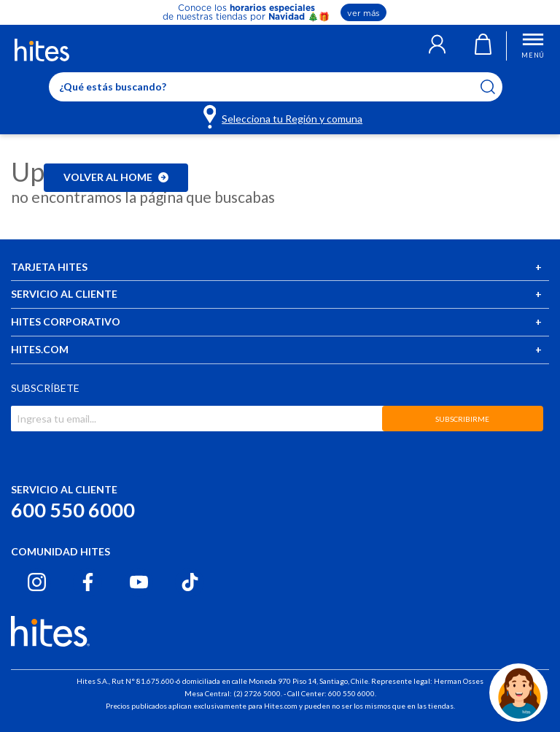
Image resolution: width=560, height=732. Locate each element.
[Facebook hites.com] (88, 582)
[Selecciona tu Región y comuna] (284, 116)
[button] (437, 46)
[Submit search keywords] (497, 87)
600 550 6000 (73, 510)
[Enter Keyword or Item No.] (276, 87)
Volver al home (116, 177)
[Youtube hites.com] (139, 582)
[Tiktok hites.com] (190, 582)
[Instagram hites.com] (37, 582)
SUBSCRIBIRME (462, 419)
